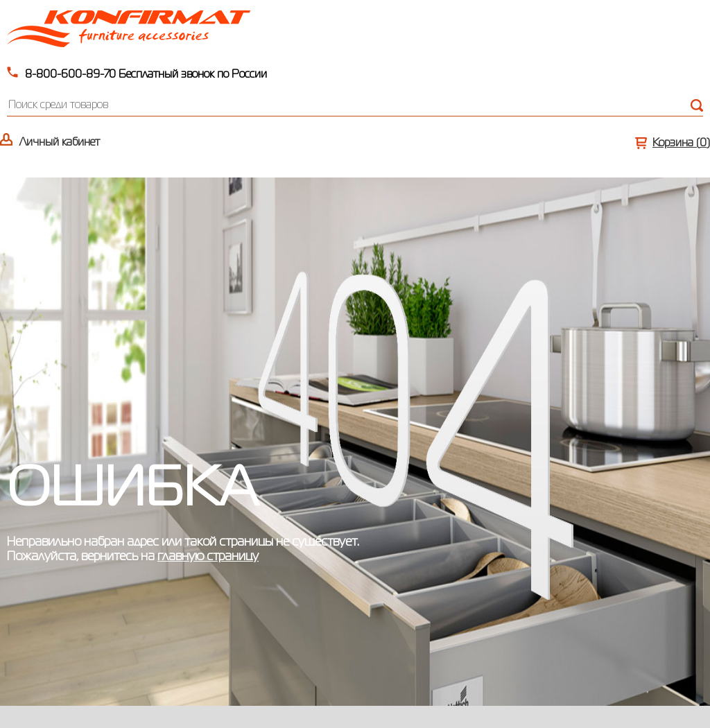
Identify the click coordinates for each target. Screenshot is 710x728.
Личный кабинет (60, 143)
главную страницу (208, 557)
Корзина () (681, 144)
